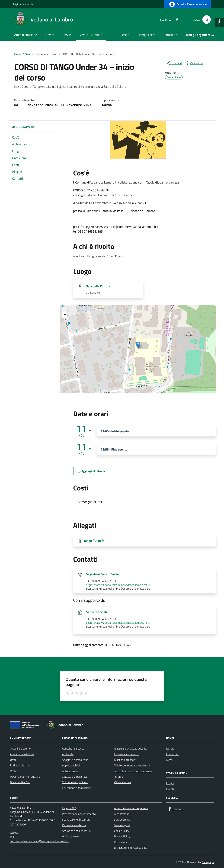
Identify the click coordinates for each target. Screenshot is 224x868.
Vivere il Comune (91, 35)
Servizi (67, 35)
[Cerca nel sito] (207, 20)
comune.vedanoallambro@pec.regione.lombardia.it (39, 841)
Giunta (14, 833)
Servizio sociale (97, 612)
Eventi (170, 789)
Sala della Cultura (98, 286)
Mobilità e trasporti (125, 760)
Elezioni (125, 35)
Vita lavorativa (123, 782)
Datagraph (208, 862)
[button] (219, 22)
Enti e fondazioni (20, 765)
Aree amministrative (22, 754)
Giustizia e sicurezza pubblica (131, 748)
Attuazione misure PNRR (77, 831)
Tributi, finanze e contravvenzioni (133, 771)
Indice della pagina (34, 127)
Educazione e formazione (77, 788)
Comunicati (173, 754)
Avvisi (170, 760)
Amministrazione (26, 35)
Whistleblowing (71, 836)
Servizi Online (122, 819)
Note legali (120, 842)
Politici (14, 771)
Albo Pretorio (122, 814)
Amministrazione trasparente (131, 808)
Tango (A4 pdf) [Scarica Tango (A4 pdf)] (94, 541)
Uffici (13, 760)
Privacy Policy (122, 836)
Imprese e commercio (127, 754)
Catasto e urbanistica (74, 777)
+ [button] (65, 310)
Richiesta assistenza (74, 825)
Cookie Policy (122, 831)
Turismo (119, 777)
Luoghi (170, 783)
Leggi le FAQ (69, 808)
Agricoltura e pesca (73, 748)
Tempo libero (147, 35)
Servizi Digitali (122, 825)
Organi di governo (20, 748)
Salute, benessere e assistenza (132, 765)
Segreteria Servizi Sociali (103, 574)
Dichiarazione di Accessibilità (131, 848)
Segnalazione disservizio (76, 819)
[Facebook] (175, 20)
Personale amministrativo (25, 777)
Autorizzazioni (70, 771)
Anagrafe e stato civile (75, 760)
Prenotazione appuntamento (79, 814)
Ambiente (68, 754)
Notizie (170, 748)
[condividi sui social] (174, 63)
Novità (50, 35)
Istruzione (170, 35)
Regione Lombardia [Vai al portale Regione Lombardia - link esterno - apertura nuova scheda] (23, 4)
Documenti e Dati (20, 782)
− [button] (65, 315)
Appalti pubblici (71, 765)
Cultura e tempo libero (75, 782)
